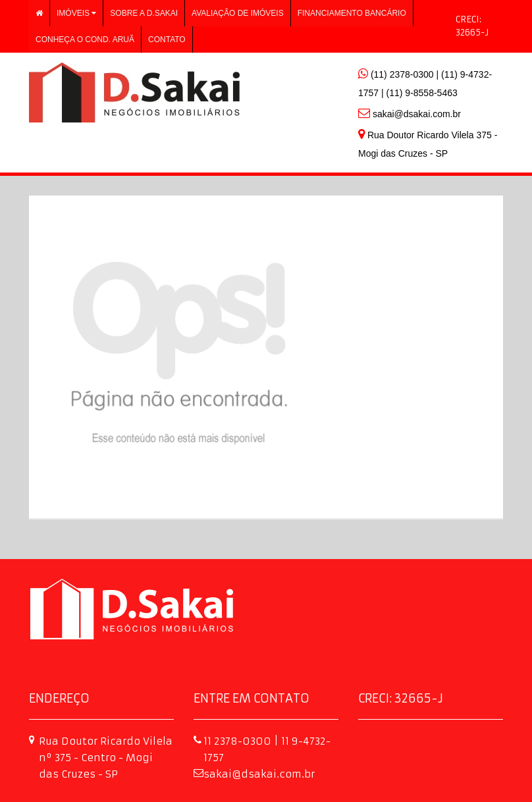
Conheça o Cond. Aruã (85, 40)
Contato (167, 40)
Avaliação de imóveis (238, 13)
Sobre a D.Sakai (144, 13)
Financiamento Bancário (352, 13)
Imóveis (76, 13)
